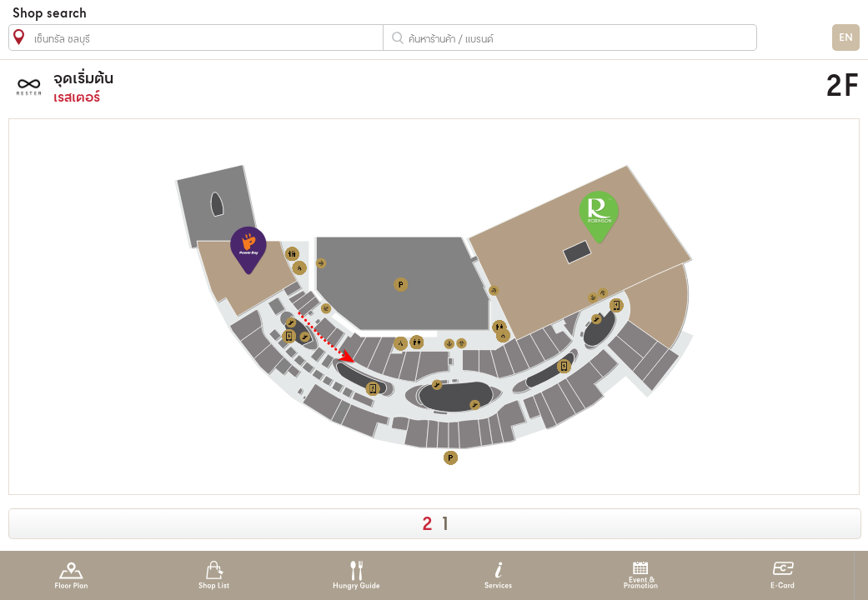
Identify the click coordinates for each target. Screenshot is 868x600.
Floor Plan (71, 575)
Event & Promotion (641, 575)
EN (846, 38)
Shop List (214, 575)
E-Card (783, 575)
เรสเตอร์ (330, 87)
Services (498, 575)
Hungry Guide (356, 575)
